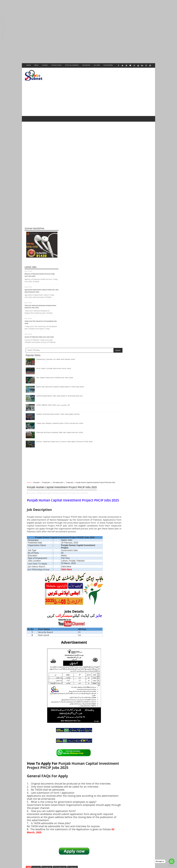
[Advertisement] (68, 16)
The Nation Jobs (92, 282)
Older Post (111, 813)
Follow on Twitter (136, 333)
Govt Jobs (70, 282)
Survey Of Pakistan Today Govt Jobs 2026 (39, 329)
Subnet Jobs (43, 826)
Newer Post (66, 813)
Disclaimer (86, 65)
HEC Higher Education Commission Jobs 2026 (89, 177)
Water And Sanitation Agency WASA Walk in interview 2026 (138, 391)
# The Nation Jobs (94, 745)
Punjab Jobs (80, 282)
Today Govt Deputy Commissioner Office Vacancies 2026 (94, 223)
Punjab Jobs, (98, 304)
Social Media (108, 65)
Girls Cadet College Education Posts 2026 (88, 168)
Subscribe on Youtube (136, 347)
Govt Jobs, (90, 304)
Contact (45, 65)
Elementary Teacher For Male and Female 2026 (90, 159)
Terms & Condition (72, 65)
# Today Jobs (106, 745)
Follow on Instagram (136, 343)
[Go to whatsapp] (172, 861)
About (37, 65)
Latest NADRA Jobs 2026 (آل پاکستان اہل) (87, 205)
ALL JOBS (97, 65)
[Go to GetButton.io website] (172, 866)
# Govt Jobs (70, 745)
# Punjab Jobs (81, 745)
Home (29, 65)
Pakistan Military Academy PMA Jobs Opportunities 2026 (94, 232)
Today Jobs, (65, 307)
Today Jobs (104, 282)
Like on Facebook (136, 328)
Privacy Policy (57, 65)
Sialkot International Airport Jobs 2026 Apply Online (92, 214)
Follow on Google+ (136, 338)
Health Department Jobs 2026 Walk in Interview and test (94, 195)
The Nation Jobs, (109, 304)
